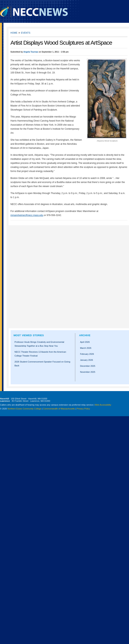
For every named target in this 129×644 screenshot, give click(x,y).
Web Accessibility (103, 405)
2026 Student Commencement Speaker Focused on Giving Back (42, 364)
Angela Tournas (31, 52)
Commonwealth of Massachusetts (59, 409)
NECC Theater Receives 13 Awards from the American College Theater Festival (40, 354)
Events (26, 33)
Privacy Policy (83, 409)
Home (14, 33)
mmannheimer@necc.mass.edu (27, 215)
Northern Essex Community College (24, 409)
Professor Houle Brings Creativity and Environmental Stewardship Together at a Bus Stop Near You (39, 344)
